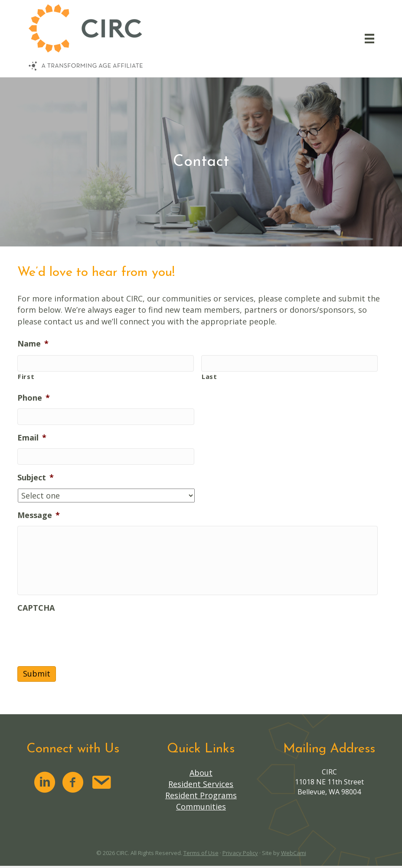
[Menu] (369, 39)
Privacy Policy (240, 853)
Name (33, 344)
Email (32, 438)
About (201, 773)
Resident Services (201, 784)
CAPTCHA (36, 608)
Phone (34, 398)
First (26, 376)
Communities (201, 806)
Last (209, 376)
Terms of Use (201, 853)
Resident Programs (201, 795)
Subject (36, 478)
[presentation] (83, 635)
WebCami (294, 853)
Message (39, 515)
